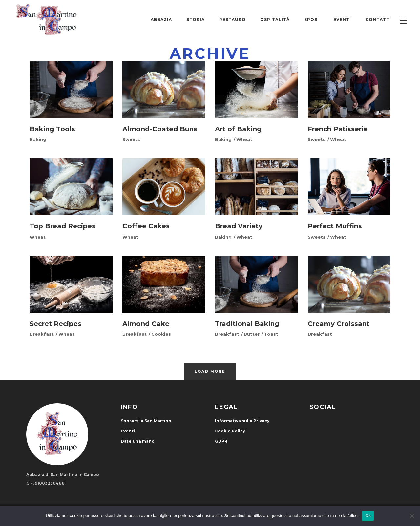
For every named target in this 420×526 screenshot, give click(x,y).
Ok (368, 516)
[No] (412, 516)
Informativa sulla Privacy (242, 421)
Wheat (244, 139)
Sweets (131, 139)
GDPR (221, 441)
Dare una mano (138, 441)
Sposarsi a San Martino (146, 421)
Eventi (128, 431)
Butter (252, 334)
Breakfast (42, 334)
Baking (38, 139)
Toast (271, 334)
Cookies (161, 334)
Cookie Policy (230, 431)
